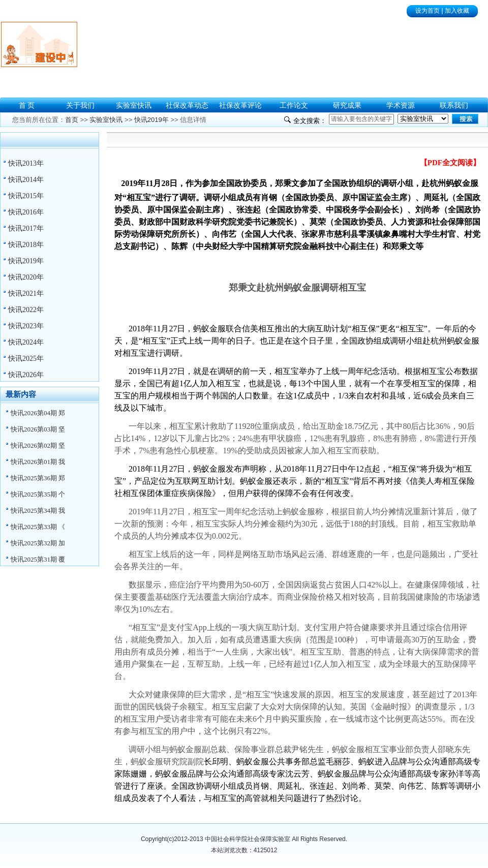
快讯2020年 (26, 277)
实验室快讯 (106, 120)
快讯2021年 (26, 293)
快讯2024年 (26, 342)
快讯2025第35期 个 (38, 494)
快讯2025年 (26, 359)
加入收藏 (457, 11)
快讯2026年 (26, 375)
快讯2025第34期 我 (38, 510)
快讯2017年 (26, 228)
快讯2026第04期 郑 (38, 413)
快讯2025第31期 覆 (38, 559)
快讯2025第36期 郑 (38, 478)
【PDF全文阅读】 (450, 163)
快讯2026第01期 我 (38, 462)
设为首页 (428, 11)
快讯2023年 (26, 326)
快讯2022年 (26, 310)
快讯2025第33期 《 (38, 527)
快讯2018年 (26, 245)
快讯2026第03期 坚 (38, 429)
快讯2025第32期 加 (38, 543)
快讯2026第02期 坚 (38, 445)
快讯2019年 (26, 261)
